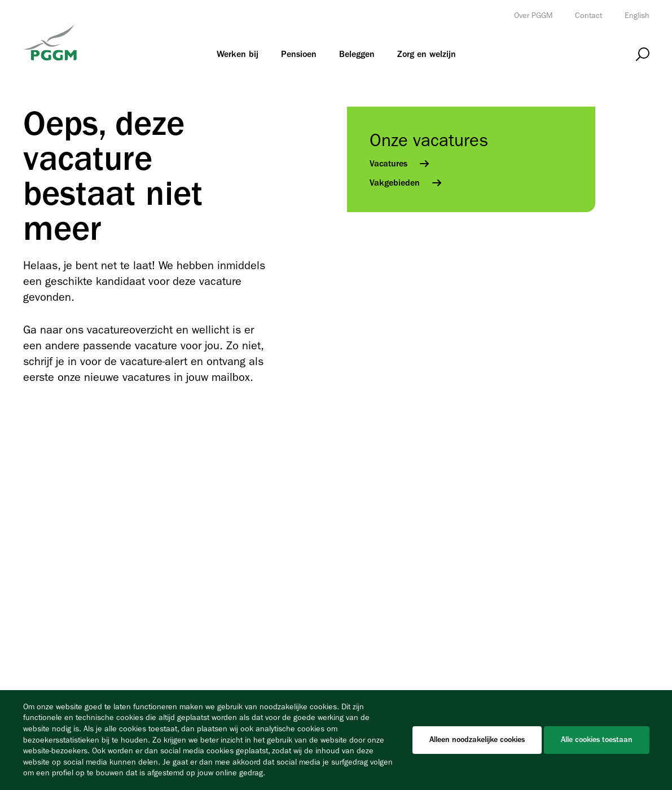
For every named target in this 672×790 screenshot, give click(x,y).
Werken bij (238, 54)
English (637, 16)
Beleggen (357, 54)
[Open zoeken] (643, 54)
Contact (588, 16)
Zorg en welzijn (427, 54)
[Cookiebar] (336, 740)
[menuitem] (238, 54)
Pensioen (299, 54)
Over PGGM (533, 16)
